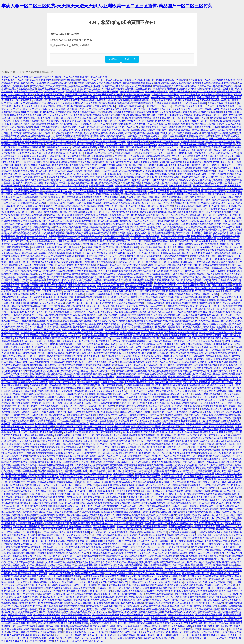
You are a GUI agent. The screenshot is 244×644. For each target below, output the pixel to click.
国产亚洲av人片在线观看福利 (214, 212)
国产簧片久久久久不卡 (173, 424)
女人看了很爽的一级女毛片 (126, 547)
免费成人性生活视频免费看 (154, 379)
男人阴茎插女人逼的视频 (14, 365)
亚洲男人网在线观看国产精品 (166, 462)
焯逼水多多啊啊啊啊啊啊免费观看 (64, 253)
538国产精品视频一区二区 (169, 391)
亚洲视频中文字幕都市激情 (32, 359)
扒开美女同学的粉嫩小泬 (189, 265)
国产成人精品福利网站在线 (192, 468)
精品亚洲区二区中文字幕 (210, 515)
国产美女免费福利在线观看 (164, 468)
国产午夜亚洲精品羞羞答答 (188, 421)
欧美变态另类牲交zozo (60, 300)
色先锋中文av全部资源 (93, 347)
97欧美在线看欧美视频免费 (53, 579)
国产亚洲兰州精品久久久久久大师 (209, 186)
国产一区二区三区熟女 (212, 588)
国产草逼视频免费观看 (139, 315)
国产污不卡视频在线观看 (89, 203)
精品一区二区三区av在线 (136, 468)
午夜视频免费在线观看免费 (189, 353)
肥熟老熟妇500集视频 (152, 332)
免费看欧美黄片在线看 (206, 465)
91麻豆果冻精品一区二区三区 (123, 568)
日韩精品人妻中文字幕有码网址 (218, 576)
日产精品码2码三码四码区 (161, 312)
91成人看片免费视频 (78, 620)
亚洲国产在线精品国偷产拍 (114, 165)
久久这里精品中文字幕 (223, 623)
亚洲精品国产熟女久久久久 (206, 127)
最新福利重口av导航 (113, 541)
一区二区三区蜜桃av (141, 426)
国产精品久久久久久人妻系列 (220, 141)
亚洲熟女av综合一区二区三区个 (140, 271)
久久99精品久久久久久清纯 (56, 103)
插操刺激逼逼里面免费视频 (63, 162)
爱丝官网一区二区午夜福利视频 (136, 188)
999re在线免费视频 (188, 556)
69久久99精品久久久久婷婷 (195, 347)
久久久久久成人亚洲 (184, 465)
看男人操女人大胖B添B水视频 (113, 518)
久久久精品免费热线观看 (80, 412)
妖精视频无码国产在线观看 (54, 165)
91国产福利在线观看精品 (143, 238)
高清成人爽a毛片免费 (161, 318)
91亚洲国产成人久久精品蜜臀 (31, 159)
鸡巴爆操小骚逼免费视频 (84, 147)
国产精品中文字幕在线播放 (182, 532)
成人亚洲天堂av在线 (194, 356)
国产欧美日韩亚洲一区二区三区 (152, 635)
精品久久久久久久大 (54, 92)
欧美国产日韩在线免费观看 (51, 353)
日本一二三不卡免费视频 (169, 203)
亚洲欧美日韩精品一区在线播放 (171, 80)
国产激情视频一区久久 (87, 83)
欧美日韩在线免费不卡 (230, 362)
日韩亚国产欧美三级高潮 (221, 506)
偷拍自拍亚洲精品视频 (23, 391)
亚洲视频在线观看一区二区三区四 (211, 115)
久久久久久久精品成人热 (96, 476)
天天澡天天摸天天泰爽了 (45, 488)
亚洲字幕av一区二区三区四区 (61, 203)
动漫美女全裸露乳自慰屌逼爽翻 (209, 359)
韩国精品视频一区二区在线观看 (206, 350)
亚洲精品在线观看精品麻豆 (130, 106)
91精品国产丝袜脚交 (219, 200)
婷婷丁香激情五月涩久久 (17, 124)
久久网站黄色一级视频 (63, 109)
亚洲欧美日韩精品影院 (223, 147)
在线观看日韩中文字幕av (99, 291)
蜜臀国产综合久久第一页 (202, 256)
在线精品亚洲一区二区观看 (69, 426)
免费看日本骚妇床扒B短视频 (169, 356)
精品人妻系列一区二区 (32, 271)
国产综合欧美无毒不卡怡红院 (20, 453)
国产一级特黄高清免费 (119, 268)
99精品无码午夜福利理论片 (116, 139)
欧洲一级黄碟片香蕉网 (46, 462)
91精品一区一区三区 (222, 315)
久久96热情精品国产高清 (74, 591)
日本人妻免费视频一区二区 (41, 227)
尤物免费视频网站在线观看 (117, 309)
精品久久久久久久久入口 (174, 506)
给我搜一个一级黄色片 (25, 532)
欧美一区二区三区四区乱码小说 (108, 388)
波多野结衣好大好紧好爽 (33, 203)
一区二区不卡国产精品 (194, 197)
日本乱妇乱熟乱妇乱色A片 (210, 532)
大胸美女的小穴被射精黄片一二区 (42, 206)
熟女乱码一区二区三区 (97, 444)
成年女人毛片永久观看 (110, 97)
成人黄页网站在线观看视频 (36, 335)
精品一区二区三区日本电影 (68, 635)
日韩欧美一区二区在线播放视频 (125, 168)
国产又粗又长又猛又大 (110, 109)
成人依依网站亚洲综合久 (89, 174)
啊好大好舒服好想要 (150, 476)
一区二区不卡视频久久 (197, 139)
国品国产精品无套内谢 (150, 424)
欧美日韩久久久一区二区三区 (142, 224)
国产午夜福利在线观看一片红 (87, 112)
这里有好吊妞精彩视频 (27, 303)
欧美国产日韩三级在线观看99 (87, 121)
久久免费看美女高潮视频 (76, 432)
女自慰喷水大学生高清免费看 (130, 406)
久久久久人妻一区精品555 (124, 418)
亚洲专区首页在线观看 (191, 538)
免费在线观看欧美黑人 (90, 197)
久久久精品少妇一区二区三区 (86, 89)
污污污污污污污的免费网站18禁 (120, 256)
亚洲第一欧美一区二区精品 (144, 259)
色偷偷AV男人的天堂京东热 (58, 191)
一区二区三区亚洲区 (217, 215)
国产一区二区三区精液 (214, 206)
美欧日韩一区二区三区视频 (135, 544)
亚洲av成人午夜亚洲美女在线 (40, 80)
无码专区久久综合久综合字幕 (139, 356)
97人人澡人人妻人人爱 (67, 227)
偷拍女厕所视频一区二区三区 (111, 141)
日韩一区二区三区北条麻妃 (116, 259)
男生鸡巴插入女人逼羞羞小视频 (72, 186)
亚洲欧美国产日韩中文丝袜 (54, 188)
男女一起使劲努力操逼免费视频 (143, 162)
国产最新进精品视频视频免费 (159, 603)
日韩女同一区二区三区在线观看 (53, 468)
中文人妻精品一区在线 (111, 494)
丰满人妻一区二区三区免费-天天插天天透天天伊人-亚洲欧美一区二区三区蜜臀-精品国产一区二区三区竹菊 (107, 6)
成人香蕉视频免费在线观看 (138, 118)
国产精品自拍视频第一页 (206, 606)
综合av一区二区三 (181, 565)
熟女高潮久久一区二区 (156, 523)
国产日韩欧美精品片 (20, 127)
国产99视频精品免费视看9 (173, 562)
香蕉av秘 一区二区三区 (75, 491)
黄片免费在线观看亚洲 (78, 532)
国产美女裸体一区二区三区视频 (148, 124)
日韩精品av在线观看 (155, 303)
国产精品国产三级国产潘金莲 (22, 468)
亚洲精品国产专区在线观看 (100, 127)
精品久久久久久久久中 (32, 412)
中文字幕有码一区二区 (148, 338)
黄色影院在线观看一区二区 (145, 268)
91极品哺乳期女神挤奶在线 (78, 94)
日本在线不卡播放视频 (213, 412)
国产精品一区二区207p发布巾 (38, 133)
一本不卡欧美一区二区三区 (21, 262)
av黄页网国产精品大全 (25, 388)
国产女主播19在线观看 (133, 215)
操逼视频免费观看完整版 (48, 447)
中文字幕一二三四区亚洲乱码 (104, 92)
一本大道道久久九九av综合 (188, 412)
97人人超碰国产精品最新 (184, 362)
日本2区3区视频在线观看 (67, 168)
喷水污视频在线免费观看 (187, 459)
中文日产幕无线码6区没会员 (52, 532)
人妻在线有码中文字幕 (113, 283)
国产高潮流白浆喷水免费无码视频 (218, 133)
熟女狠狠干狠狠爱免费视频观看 (119, 112)
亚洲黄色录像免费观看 (228, 277)
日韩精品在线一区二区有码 (208, 609)
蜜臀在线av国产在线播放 (203, 438)
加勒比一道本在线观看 (86, 529)
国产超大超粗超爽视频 (134, 265)
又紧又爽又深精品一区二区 (198, 623)
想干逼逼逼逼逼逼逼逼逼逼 (138, 465)
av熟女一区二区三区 (162, 465)
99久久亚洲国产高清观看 (99, 156)
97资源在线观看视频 (153, 171)
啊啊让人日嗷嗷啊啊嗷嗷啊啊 (52, 518)
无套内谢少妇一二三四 (134, 109)
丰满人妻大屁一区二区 (58, 177)
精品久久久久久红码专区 (200, 497)
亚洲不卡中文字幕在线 (101, 473)
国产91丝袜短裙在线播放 (129, 626)
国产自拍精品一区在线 (55, 332)
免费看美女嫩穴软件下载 (31, 97)
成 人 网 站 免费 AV (97, 218)
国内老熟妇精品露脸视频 (168, 327)
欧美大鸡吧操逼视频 (85, 265)
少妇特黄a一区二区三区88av (131, 550)
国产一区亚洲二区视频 (90, 280)
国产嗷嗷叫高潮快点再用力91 (102, 344)
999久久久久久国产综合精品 (186, 156)
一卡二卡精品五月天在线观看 (202, 479)
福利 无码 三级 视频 (218, 535)
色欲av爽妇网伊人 (164, 133)
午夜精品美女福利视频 (120, 585)
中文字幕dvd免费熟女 (140, 462)
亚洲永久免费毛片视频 (80, 115)
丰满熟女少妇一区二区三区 (111, 285)
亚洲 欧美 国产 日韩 (142, 180)
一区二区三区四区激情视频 (188, 312)
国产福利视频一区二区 (82, 183)
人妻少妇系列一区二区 (13, 80)
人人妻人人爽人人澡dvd (185, 550)
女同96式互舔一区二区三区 (53, 150)
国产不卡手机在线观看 (172, 250)
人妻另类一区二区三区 (142, 133)
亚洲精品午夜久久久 (142, 159)
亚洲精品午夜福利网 (54, 515)
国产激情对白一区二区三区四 (202, 165)
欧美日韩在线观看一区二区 (201, 153)
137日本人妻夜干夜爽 (157, 368)
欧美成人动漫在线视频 (13, 141)
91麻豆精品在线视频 (92, 238)
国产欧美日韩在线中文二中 (79, 597)
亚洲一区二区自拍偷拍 (116, 86)
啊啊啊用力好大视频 (28, 112)
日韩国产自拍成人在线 (75, 288)
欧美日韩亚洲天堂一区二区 (150, 209)
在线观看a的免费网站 (48, 476)
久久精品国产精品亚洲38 (118, 576)
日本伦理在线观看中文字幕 (137, 385)
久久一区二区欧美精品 (185, 86)
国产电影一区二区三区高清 (222, 144)
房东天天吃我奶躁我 (104, 150)
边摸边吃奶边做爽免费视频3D (20, 294)
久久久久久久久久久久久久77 (97, 488)
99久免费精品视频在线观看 (138, 597)
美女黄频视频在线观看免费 (157, 565)
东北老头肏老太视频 (43, 168)
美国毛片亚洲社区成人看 (216, 233)
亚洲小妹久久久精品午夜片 (109, 318)
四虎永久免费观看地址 (105, 559)
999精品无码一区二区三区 (197, 147)
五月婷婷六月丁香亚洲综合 (46, 615)
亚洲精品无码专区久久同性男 (16, 347)
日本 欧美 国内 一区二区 (132, 92)
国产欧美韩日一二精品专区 (68, 641)
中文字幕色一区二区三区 (33, 465)
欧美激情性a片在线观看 (67, 80)
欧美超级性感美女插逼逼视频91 (115, 180)
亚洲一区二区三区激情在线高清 (27, 638)
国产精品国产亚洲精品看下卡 (216, 188)
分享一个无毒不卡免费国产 (189, 233)
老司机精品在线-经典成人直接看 (157, 206)
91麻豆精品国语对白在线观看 (33, 382)
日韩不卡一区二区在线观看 (140, 197)
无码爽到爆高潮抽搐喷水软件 (43, 456)
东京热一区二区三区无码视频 (40, 250)
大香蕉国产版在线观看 (112, 382)
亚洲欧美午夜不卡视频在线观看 (56, 112)
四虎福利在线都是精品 (110, 103)
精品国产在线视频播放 (72, 206)
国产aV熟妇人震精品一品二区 (116, 159)
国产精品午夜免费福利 (71, 212)
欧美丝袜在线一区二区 (124, 488)
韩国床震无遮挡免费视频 (82, 215)
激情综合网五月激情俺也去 (137, 94)
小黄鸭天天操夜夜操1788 (188, 174)
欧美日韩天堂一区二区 (124, 209)
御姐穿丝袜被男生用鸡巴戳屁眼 (192, 200)
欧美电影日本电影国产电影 (199, 224)
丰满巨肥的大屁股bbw (89, 159)
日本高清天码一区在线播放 (60, 277)
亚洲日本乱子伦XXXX (107, 177)
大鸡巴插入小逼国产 (197, 338)
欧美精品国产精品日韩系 (66, 497)
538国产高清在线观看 (88, 241)
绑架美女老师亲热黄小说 (111, 118)
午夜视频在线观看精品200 (64, 256)
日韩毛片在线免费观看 (185, 97)
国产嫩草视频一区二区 (150, 612)
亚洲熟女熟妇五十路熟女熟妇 (42, 365)
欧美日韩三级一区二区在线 (82, 415)
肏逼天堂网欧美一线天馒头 (226, 235)
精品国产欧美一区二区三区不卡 (88, 521)
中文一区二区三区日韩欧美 (36, 139)
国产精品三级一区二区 (227, 153)
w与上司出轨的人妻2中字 (102, 515)
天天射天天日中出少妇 (108, 324)
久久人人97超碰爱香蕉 (140, 86)
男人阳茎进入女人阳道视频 (28, 338)
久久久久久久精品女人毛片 (220, 197)
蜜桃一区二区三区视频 (189, 188)
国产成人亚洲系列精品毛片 (132, 115)
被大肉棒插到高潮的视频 (179, 397)
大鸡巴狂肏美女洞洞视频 (180, 365)
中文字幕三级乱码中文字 (147, 250)
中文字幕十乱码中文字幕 (211, 556)
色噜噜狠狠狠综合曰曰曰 (37, 197)
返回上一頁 (130, 59)
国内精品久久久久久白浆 (89, 139)
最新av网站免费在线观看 (43, 130)
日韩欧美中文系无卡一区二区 (153, 127)
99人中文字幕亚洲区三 (157, 288)
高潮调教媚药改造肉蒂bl (117, 429)
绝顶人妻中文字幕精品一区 (153, 247)
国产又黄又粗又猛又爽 (68, 100)
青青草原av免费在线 (101, 547)
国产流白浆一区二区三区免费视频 (163, 262)
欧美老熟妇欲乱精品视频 (14, 227)
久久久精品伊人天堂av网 (50, 118)
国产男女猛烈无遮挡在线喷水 (118, 350)
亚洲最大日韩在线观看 (179, 247)
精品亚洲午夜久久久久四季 (125, 212)
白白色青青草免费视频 (60, 588)
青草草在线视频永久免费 (196, 512)
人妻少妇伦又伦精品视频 (187, 406)
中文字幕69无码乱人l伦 (189, 409)
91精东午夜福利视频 (163, 89)
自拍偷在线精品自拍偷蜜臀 (139, 283)
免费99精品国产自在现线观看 (29, 194)
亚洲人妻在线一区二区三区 (212, 191)
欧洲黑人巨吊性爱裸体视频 (117, 300)
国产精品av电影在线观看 (149, 256)
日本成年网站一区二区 (218, 518)
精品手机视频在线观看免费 (197, 285)
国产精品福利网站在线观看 (89, 224)
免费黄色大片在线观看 (30, 233)
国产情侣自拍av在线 (89, 497)
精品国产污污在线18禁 (16, 473)
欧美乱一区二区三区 (123, 473)
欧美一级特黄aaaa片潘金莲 (30, 327)
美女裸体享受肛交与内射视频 (37, 259)
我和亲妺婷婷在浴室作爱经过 (192, 194)
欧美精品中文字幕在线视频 (165, 94)
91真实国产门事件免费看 (123, 553)
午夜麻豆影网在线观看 (216, 444)
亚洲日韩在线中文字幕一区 (158, 106)
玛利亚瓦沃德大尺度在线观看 (76, 388)
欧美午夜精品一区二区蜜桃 (216, 89)
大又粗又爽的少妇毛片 (104, 106)
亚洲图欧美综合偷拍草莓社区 (89, 297)
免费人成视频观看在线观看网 (49, 94)
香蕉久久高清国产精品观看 (43, 421)
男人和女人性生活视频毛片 (58, 315)
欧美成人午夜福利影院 (203, 500)
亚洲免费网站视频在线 (172, 491)
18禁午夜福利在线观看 (180, 112)
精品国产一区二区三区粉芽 (126, 394)
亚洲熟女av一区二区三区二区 (130, 262)
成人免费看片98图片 (193, 476)
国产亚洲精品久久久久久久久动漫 (166, 147)
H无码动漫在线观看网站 (46, 212)
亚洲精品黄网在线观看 (124, 635)
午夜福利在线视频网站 (180, 186)
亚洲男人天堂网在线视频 (172, 139)
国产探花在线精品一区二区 (27, 544)
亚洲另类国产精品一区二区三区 (152, 186)
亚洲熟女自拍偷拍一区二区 (227, 344)
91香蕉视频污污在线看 (133, 459)
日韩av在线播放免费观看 (93, 100)
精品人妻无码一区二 (105, 609)
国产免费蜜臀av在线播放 (20, 491)
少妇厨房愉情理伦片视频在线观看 (221, 353)
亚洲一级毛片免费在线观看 (166, 426)
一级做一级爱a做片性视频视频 (200, 238)
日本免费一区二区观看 (49, 388)
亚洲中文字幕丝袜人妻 (172, 473)
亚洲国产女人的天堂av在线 (140, 174)
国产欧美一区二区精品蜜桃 (145, 309)
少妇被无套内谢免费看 (118, 100)
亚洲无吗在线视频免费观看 (23, 89)
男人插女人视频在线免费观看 (20, 450)
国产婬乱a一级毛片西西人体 (177, 418)
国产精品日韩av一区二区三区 (33, 171)
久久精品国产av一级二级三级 (154, 606)
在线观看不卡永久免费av (192, 456)
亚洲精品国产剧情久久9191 (82, 285)
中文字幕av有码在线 (96, 130)
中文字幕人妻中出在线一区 (112, 529)
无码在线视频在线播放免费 (213, 100)
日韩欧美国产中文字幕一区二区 (146, 415)
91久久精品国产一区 (101, 532)
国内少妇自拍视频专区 (143, 80)
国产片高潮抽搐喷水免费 (14, 238)
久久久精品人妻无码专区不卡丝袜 (27, 315)
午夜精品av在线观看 (100, 553)
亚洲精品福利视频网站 (93, 86)
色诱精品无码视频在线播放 (60, 465)
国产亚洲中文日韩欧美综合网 (161, 515)
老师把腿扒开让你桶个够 (53, 594)
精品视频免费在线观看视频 (202, 171)
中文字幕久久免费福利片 (33, 215)
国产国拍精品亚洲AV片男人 (70, 250)
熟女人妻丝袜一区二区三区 (168, 382)
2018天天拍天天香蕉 (159, 191)
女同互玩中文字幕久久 (127, 150)
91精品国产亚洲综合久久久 (214, 221)
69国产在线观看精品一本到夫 (175, 235)
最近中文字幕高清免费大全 (217, 168)
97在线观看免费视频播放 (24, 244)
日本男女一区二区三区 (126, 127)
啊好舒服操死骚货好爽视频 (23, 274)
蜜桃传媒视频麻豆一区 (208, 97)
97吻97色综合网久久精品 (114, 315)
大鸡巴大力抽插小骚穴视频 (147, 350)
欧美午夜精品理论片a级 (193, 141)
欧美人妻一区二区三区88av (97, 212)
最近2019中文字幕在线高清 (15, 421)
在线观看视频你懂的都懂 (143, 100)
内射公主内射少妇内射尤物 (188, 89)
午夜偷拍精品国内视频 (130, 600)
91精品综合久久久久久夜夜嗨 (219, 476)
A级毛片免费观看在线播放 (130, 303)
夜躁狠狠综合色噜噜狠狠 (219, 283)
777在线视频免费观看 (70, 462)
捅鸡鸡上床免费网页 (63, 341)
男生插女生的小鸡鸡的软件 (214, 406)
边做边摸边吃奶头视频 (180, 127)
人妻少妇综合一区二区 (34, 177)
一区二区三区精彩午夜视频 (117, 80)
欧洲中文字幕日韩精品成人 (79, 353)
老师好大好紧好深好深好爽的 (180, 183)
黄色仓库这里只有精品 (81, 403)
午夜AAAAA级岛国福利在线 (171, 224)
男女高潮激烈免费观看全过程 (139, 382)
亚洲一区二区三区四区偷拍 (109, 385)
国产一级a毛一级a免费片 (188, 544)
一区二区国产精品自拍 (160, 629)
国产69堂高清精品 (28, 118)
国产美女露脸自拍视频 (88, 382)
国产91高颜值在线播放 (223, 80)
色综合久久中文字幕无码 (75, 600)
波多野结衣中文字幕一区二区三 (127, 365)
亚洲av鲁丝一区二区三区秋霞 (167, 597)
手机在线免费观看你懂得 (70, 421)
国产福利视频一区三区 (140, 165)
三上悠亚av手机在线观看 (49, 321)
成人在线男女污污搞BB (118, 479)
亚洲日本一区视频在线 (228, 171)
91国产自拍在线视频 (78, 538)
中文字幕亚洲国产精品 (109, 485)
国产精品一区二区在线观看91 (171, 429)
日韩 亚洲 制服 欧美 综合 (101, 491)
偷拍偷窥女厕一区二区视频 (55, 544)
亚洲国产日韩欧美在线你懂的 (194, 159)
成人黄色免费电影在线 (110, 83)
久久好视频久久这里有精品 (116, 238)
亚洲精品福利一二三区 (114, 224)
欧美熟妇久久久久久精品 (87, 133)
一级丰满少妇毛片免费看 (81, 188)
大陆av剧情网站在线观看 (159, 550)
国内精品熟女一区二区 (56, 415)
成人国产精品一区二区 (152, 344)
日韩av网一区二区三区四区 (58, 327)
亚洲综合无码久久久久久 (143, 203)
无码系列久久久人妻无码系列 (116, 133)
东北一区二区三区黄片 (136, 191)
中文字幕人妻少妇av (93, 641)
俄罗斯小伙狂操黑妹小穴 (27, 165)
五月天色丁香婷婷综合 (132, 359)
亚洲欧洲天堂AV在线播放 (95, 253)
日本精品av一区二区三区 (152, 150)
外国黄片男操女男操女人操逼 (180, 306)
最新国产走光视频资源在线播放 (138, 83)
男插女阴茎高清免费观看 (191, 541)
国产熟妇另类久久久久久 (24, 409)
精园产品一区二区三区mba (98, 209)
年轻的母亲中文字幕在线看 (144, 297)
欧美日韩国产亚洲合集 (125, 294)
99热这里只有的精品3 (74, 291)
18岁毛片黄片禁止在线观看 (187, 594)
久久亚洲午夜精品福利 (86, 97)
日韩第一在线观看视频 (106, 535)
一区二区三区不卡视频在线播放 (225, 139)
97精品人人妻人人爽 (229, 150)
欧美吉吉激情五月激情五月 (131, 288)
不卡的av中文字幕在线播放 (62, 582)
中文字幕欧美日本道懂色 (183, 274)
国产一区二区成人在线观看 (60, 359)
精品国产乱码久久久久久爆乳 (183, 212)
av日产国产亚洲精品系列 (156, 620)
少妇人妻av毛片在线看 (195, 103)
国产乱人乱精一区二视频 (111, 312)
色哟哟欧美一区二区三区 (17, 406)
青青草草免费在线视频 (68, 482)
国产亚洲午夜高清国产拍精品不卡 (48, 535)
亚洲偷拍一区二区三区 (95, 153)
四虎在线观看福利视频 (55, 285)
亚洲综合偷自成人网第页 (57, 180)
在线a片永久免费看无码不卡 (224, 130)
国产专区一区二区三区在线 (228, 224)
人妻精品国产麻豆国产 (30, 209)
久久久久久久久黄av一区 (184, 109)
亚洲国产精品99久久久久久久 (66, 335)
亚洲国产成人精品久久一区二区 (211, 183)
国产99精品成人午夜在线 (200, 562)
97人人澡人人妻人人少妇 (37, 153)
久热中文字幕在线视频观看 (169, 103)
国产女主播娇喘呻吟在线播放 (26, 403)
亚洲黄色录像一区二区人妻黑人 (215, 521)
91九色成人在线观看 (12, 139)
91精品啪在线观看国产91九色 (99, 206)
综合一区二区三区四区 (180, 494)
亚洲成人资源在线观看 (86, 271)
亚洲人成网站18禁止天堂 (34, 83)
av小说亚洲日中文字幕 (64, 241)
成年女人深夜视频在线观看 (169, 227)
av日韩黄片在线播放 (152, 441)
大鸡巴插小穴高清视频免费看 (174, 162)
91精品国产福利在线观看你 (30, 523)
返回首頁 (113, 59)
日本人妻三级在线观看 (214, 327)
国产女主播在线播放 (116, 162)
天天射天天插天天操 (48, 244)
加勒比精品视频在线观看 (117, 235)
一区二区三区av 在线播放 (223, 297)
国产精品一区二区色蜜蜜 (205, 397)
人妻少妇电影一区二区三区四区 (162, 215)
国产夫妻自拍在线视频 (135, 494)
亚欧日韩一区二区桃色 (114, 121)
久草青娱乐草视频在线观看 (27, 288)
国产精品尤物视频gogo (135, 277)
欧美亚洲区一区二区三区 (101, 186)
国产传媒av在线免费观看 (50, 409)
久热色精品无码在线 (201, 235)
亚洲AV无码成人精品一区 (43, 438)
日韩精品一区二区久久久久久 (28, 92)
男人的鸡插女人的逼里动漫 (58, 121)
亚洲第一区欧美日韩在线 (91, 256)
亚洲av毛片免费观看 (222, 285)
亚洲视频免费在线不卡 (70, 124)
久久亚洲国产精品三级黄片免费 (187, 444)
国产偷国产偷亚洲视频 (75, 338)
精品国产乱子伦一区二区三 (167, 518)
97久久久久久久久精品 (72, 209)
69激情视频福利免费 (175, 124)
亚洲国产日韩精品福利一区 (192, 215)
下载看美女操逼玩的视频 (157, 274)
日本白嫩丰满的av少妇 (218, 371)
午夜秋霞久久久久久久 (71, 476)
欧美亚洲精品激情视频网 (61, 224)
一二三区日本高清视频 (108, 359)
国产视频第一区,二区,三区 (224, 491)
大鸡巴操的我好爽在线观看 (175, 350)
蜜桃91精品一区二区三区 (109, 265)
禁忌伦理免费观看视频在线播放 (207, 568)
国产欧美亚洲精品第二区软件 (108, 597)
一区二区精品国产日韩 (70, 488)
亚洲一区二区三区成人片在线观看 (66, 171)
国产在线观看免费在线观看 (44, 124)
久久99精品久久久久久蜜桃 (45, 347)
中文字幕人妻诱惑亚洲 (18, 438)
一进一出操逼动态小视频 (95, 585)
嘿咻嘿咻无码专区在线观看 (49, 629)
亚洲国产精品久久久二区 (214, 600)
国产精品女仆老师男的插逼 (22, 321)
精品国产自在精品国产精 (79, 106)
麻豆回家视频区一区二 (103, 400)
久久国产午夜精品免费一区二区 (142, 497)
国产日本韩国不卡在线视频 (58, 318)
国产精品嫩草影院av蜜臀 (158, 156)
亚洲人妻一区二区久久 (166, 83)
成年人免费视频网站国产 (184, 559)
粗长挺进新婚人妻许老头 (115, 280)
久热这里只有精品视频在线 (130, 274)
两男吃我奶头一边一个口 (110, 277)
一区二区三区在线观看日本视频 (225, 424)
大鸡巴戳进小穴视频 (168, 144)
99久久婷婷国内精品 (229, 503)
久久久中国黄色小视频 (166, 576)
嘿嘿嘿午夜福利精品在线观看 (135, 194)
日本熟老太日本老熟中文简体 (205, 162)
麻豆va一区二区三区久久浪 (15, 241)
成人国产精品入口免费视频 (186, 385)
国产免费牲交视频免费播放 (71, 365)
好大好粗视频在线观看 (127, 247)
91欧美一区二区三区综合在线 (161, 265)
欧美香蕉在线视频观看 (80, 526)
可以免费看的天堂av (188, 100)
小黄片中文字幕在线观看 (205, 494)
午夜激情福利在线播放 (13, 426)
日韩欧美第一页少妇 (130, 332)
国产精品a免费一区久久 (223, 203)
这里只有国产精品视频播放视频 (186, 168)
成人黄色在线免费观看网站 (98, 397)
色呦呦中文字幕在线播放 (98, 365)
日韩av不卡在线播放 (208, 362)
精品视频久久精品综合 (217, 356)
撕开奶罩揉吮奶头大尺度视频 (226, 280)
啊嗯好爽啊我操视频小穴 (175, 415)
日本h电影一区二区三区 (99, 591)
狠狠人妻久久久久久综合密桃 (59, 271)
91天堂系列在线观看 (104, 368)
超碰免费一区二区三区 (45, 100)
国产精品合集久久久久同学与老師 (101, 171)
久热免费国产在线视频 (89, 283)
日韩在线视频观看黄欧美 (137, 200)
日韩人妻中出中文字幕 (94, 438)
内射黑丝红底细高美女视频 (198, 136)
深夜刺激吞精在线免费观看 (91, 479)
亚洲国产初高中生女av (27, 150)
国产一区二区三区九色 (90, 227)
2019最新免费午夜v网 (113, 89)
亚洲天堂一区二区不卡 (92, 80)
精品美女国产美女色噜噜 (48, 306)
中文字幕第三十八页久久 (158, 109)
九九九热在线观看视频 (209, 450)
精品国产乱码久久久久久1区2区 (191, 535)
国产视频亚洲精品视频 (25, 518)
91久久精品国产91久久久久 (70, 130)
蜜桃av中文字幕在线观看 (165, 180)
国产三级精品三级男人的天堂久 (160, 432)
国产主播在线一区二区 (93, 447)
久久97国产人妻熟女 (191, 327)
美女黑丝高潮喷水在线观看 (21, 629)
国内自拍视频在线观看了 (31, 547)
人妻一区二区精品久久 (142, 576)
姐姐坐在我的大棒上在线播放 (201, 124)
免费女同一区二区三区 (97, 250)
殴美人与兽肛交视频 (174, 441)
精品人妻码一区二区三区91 (39, 141)
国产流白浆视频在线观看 (141, 280)
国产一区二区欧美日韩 (95, 426)
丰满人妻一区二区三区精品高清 (215, 218)
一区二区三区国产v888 (214, 485)
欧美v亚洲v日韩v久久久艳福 (63, 235)
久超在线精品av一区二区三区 (193, 330)
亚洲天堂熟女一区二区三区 (155, 168)
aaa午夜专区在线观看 (161, 97)
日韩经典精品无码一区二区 (156, 600)
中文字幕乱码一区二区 (195, 227)
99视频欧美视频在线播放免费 (124, 500)
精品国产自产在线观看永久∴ (168, 285)
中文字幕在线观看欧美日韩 (177, 500)
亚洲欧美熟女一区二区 (99, 338)
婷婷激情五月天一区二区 (182, 635)
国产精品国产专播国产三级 (76, 274)
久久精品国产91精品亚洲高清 (160, 403)
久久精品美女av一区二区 (58, 183)
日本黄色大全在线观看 (181, 115)
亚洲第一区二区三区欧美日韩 (66, 374)
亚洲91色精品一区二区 (77, 553)
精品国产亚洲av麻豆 (12, 556)
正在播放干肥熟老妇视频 (127, 491)
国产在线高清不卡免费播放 (106, 615)
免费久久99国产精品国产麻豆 (129, 523)
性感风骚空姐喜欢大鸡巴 (165, 579)
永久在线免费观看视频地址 (219, 250)
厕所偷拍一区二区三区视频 (64, 197)
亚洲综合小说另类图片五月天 (207, 335)
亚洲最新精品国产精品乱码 (223, 268)
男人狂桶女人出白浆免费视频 (102, 288)
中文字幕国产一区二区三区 (150, 553)
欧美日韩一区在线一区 (92, 330)
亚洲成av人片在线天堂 (21, 512)
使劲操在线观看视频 (31, 147)
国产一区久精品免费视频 (107, 188)
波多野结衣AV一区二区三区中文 (67, 153)
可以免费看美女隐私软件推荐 (214, 379)
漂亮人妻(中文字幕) (150, 491)
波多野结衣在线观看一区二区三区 (68, 568)
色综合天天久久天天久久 (55, 115)
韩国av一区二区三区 (85, 359)
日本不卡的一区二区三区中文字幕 (216, 332)
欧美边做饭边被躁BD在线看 (94, 482)
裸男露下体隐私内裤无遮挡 (199, 441)
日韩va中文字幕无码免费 (126, 606)
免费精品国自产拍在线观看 (111, 147)
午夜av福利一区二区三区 (27, 324)
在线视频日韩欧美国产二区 (132, 177)
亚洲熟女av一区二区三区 (85, 485)
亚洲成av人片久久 (187, 529)
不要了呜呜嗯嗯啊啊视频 (197, 297)
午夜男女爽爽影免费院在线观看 (138, 103)
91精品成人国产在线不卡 (137, 230)
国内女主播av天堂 (210, 177)
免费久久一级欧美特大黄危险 (71, 394)
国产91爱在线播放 (171, 130)
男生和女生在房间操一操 (85, 191)
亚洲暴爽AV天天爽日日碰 (72, 606)
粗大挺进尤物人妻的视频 (170, 512)
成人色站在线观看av (31, 600)
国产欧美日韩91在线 (28, 579)
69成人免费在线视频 (181, 626)
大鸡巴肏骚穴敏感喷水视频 (220, 391)
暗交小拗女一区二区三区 (66, 259)
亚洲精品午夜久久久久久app (56, 147)
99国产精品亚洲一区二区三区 (28, 562)
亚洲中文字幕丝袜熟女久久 (94, 168)
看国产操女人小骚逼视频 (34, 253)
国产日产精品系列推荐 (164, 353)
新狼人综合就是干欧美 (49, 623)
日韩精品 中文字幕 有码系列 (39, 435)
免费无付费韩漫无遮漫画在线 (193, 83)
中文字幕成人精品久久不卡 (212, 241)
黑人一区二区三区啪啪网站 (37, 109)
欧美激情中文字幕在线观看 (221, 227)
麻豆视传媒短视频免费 (229, 418)
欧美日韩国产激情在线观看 (226, 136)
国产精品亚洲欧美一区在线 (205, 294)
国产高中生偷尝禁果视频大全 (42, 238)
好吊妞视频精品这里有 (156, 92)
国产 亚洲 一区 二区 (121, 538)
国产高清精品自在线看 (30, 230)
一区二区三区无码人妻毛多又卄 (199, 309)
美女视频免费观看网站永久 (61, 83)
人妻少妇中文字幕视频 (205, 365)
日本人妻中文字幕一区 (36, 312)
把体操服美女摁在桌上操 (17, 400)
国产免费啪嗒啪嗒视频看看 (157, 444)
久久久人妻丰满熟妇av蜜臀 (68, 418)
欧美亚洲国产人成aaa (86, 277)
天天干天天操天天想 (61, 485)
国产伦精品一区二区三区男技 (141, 529)
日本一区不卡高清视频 (103, 377)
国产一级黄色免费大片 (137, 147)
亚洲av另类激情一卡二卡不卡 (169, 121)
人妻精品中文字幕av (217, 230)
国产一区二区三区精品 (226, 585)
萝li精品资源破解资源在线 (135, 341)
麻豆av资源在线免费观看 (43, 482)
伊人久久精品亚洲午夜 (74, 156)
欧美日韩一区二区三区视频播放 (204, 209)
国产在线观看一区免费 (13, 153)
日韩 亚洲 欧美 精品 (130, 183)
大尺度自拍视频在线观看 (163, 200)
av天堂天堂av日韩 (86, 141)
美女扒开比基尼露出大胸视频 (105, 194)
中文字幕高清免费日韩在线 (44, 550)
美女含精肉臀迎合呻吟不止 (164, 330)
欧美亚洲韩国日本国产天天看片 (152, 112)
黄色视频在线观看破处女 (204, 377)
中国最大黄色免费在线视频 (99, 509)
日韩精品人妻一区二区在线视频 (46, 385)
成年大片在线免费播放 (41, 241)
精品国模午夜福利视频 (23, 424)
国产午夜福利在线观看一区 (161, 233)
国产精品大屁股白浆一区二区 (43, 473)
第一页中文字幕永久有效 (203, 92)
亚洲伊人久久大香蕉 (45, 262)
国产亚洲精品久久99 (157, 494)
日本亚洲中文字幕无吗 (118, 426)
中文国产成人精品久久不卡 (65, 136)
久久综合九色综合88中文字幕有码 (26, 180)
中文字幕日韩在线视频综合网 (59, 309)
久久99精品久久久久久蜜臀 (119, 144)
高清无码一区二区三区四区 (67, 86)
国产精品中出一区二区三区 (195, 130)
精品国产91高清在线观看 (103, 274)
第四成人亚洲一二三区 (147, 562)
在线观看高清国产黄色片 (105, 115)
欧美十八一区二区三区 (32, 565)
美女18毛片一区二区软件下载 (33, 300)
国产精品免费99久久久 (105, 565)
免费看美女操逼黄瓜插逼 (48, 453)
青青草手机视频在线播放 (188, 324)
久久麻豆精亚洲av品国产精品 (28, 191)
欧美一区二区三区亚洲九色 (138, 89)
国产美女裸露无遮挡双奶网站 (108, 94)
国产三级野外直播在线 (121, 335)
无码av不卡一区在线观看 (32, 297)
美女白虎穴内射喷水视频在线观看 (194, 432)
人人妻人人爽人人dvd (144, 573)
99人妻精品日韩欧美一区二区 (122, 218)
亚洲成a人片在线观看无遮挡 (45, 127)
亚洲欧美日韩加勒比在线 (36, 162)
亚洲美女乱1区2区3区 (227, 309)
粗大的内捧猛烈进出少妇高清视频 (44, 156)
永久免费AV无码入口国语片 (80, 609)
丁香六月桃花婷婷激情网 (90, 541)
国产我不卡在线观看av (75, 218)
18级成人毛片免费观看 (130, 171)
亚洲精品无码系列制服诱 (111, 191)
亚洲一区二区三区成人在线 (55, 221)
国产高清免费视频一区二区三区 (32, 585)
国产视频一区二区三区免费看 (59, 265)
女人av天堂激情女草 (186, 388)
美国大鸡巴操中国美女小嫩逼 (196, 280)
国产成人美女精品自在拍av (21, 306)
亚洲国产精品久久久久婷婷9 (222, 194)
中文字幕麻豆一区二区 (228, 238)
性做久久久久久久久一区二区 (152, 509)
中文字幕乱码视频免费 (65, 141)
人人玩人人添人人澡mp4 (52, 303)
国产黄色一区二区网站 (198, 482)
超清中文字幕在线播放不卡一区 (110, 353)
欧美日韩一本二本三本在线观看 (23, 432)
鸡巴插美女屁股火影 (52, 230)
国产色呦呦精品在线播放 (136, 318)
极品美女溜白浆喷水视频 (194, 518)
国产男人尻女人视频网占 (31, 521)
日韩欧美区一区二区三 (107, 588)
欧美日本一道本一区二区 (95, 124)
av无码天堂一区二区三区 (31, 309)
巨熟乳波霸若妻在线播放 (176, 256)
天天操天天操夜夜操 (190, 94)
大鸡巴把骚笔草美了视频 (21, 94)
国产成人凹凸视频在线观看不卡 (108, 230)
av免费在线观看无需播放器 (150, 471)
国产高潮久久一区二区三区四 (33, 573)
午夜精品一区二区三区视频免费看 (101, 421)
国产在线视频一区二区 (200, 80)
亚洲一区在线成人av (54, 362)
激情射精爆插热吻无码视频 (95, 374)
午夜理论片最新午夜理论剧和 (137, 579)
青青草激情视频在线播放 (178, 303)
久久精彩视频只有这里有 (166, 159)
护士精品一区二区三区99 (127, 206)
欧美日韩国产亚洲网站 (105, 403)
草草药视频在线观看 (186, 403)
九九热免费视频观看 (59, 312)
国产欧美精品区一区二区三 (84, 312)
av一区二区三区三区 (85, 341)
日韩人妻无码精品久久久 (113, 497)
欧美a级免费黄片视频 (84, 588)
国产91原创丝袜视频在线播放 (183, 379)
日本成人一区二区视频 (139, 241)
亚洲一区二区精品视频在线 (27, 103)
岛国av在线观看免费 (80, 221)
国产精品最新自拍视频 (90, 259)
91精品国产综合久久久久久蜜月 (26, 115)
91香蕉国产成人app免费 (48, 450)
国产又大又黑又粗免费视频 (192, 300)
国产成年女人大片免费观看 (84, 544)
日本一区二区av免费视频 (45, 606)
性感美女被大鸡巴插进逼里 (115, 512)
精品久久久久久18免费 (193, 253)
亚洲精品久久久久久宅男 (52, 597)
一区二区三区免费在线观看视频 (219, 106)
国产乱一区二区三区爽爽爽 (150, 450)
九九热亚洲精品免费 (92, 462)
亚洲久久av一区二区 (190, 177)
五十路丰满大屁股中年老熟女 (152, 294)
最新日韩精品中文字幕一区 (162, 388)
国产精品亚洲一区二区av (109, 341)
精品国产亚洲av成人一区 (161, 321)
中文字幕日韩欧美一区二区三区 (99, 247)
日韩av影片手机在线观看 (80, 150)
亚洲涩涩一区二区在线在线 (54, 526)
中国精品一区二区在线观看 (162, 409)
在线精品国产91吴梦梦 (67, 268)
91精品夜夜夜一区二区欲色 (88, 309)
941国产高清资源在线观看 (187, 133)
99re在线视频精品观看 (197, 424)
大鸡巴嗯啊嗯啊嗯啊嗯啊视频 (85, 468)
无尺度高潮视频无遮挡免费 (136, 97)
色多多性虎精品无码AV (145, 144)
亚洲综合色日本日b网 (40, 283)
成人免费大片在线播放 (117, 347)
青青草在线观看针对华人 (123, 450)
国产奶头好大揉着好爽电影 (153, 212)
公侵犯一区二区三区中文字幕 (165, 141)
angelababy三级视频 (198, 268)
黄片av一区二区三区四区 (211, 321)
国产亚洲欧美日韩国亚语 (63, 174)
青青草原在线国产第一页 (171, 297)
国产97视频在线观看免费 (108, 215)
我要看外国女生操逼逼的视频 (145, 235)
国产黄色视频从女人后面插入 (175, 438)
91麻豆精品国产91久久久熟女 (159, 324)
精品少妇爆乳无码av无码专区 (104, 409)
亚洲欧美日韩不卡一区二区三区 (113, 415)
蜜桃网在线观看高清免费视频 (176, 291)
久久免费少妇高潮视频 (132, 603)
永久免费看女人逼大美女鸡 (124, 306)
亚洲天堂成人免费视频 (161, 521)
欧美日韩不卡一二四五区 (142, 227)
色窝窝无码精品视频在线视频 (145, 130)
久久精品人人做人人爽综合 (160, 406)
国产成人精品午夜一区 (41, 86)
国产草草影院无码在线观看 (186, 588)
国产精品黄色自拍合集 (223, 262)
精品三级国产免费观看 (176, 209)
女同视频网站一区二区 (210, 453)
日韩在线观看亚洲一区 (155, 244)
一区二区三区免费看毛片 (40, 509)
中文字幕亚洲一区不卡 (186, 400)
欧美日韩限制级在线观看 (127, 503)
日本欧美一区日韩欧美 (175, 153)
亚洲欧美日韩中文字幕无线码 (59, 97)
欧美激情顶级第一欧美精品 (223, 83)
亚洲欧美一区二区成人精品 (55, 403)
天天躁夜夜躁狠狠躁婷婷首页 (133, 321)
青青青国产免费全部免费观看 (222, 103)
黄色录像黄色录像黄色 (130, 588)
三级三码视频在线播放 (135, 312)
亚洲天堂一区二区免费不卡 (19, 100)
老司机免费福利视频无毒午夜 (66, 576)
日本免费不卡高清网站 (69, 500)
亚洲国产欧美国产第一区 (82, 177)
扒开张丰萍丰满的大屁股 (76, 409)
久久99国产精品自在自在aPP (84, 165)
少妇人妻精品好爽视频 (135, 556)
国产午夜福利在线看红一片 (15, 497)
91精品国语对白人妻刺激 (167, 280)
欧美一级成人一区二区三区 (199, 121)
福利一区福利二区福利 (231, 553)
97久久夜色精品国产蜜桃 (113, 327)
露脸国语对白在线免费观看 (131, 362)
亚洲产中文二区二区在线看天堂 (97, 379)
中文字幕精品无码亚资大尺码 (35, 256)
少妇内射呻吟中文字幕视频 (184, 191)
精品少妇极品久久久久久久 (215, 385)
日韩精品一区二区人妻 (209, 86)
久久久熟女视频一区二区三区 (59, 562)
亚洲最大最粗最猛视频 (51, 432)
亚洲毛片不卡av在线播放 (211, 341)
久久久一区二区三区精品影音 (97, 435)
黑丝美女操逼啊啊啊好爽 (28, 603)
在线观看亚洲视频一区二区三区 (54, 89)
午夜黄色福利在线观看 (119, 124)
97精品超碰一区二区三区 (17, 368)
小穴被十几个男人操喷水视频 (40, 426)
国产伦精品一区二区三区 (63, 139)
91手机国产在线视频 (113, 200)
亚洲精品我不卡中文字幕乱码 (196, 262)
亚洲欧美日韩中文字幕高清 (160, 570)
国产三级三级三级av (163, 86)
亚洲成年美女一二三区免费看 (28, 362)
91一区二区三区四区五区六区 (189, 617)
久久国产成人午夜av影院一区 (26, 218)
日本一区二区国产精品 (129, 344)
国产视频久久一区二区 (153, 183)
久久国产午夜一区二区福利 (196, 203)
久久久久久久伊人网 (32, 106)
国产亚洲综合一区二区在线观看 (131, 371)
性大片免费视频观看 (205, 277)
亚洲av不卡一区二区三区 (59, 144)
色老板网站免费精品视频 (204, 418)
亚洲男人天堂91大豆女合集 (30, 183)
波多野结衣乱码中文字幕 (70, 438)
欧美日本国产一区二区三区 (15, 283)
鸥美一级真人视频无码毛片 (169, 197)
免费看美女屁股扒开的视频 (173, 268)
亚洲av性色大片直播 (52, 218)
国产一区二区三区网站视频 (196, 382)
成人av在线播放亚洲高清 (65, 283)
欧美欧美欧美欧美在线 (219, 338)
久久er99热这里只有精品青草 (208, 620)
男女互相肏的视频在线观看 (188, 206)
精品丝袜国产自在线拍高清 (123, 374)
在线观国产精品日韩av (77, 92)
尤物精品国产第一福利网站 (204, 150)
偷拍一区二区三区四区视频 (77, 230)
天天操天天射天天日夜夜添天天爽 (81, 118)
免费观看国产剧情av (53, 338)
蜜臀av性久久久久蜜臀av (178, 471)
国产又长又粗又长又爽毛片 (113, 136)
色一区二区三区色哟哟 (43, 379)
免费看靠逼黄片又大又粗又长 (216, 324)
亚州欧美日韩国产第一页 (182, 277)
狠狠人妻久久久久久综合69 (88, 200)
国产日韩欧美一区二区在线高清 (214, 109)
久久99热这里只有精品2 (49, 274)
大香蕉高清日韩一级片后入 (90, 429)
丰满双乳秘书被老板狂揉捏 (97, 418)
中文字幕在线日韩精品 (30, 221)
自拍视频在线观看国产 (54, 106)
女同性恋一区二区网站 (58, 215)
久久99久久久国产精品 (187, 221)
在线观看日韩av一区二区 (73, 127)
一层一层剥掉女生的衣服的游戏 (32, 235)
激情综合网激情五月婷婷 (182, 288)
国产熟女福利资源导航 (221, 118)
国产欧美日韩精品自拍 (138, 141)
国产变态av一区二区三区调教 (97, 635)
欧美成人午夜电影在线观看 (140, 121)
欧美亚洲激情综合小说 (190, 576)
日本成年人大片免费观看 (64, 617)
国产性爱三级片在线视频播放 (162, 556)
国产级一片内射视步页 (126, 424)
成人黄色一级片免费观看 (107, 183)
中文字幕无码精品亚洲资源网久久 (168, 315)
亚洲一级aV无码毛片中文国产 (62, 159)
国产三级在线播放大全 (213, 544)
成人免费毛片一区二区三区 (107, 594)
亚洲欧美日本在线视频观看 (99, 294)
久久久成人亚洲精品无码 (180, 244)
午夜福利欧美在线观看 (172, 136)
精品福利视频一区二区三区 (154, 532)
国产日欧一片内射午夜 (158, 115)
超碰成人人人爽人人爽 (152, 394)
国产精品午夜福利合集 (116, 330)
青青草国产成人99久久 (214, 591)
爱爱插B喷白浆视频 (89, 136)
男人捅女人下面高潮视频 (111, 271)
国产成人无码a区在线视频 (116, 227)
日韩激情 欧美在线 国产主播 (39, 641)
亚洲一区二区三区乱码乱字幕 (74, 473)
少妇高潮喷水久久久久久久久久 (62, 280)
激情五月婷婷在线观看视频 (193, 144)
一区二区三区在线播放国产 (102, 303)
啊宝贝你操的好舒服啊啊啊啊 (208, 112)
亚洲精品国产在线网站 (160, 341)
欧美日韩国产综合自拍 (18, 397)
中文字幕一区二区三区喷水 (192, 271)
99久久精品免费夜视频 (165, 188)
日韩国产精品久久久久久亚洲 (187, 106)
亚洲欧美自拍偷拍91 (35, 200)
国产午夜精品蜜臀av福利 (26, 188)
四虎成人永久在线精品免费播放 (218, 426)
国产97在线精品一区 (79, 194)
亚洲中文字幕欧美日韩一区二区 (77, 368)
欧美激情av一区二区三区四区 (134, 221)
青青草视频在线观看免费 (150, 374)
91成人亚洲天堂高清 (222, 432)
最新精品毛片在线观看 (162, 617)
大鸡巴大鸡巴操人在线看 (203, 447)
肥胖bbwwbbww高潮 (171, 253)
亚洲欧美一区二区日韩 (98, 453)
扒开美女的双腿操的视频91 (70, 262)
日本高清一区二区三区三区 (34, 541)
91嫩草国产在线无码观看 (126, 379)
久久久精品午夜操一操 (132, 324)
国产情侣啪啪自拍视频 (176, 171)
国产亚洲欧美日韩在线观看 (96, 244)
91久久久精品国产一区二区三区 (168, 118)
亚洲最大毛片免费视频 (194, 597)
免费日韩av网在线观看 (21, 330)
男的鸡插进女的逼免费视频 (116, 203)
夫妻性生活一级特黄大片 (177, 150)
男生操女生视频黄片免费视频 (50, 553)
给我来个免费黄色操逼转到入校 (163, 177)
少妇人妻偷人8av (114, 356)
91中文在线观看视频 (179, 92)
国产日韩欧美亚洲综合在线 (41, 268)
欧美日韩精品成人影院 (177, 632)
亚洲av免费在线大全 (226, 526)
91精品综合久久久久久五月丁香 (39, 186)
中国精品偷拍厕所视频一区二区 (65, 585)
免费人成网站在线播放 (182, 609)
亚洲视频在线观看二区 (32, 121)
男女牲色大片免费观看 (77, 233)
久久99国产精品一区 (166, 100)
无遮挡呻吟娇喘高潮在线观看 (157, 588)
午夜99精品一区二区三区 (20, 168)
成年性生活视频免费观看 (218, 253)
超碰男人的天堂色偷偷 (221, 159)
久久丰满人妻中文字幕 (58, 556)
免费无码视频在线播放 (163, 241)
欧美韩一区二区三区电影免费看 (88, 144)
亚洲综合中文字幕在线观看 (138, 285)
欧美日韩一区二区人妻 (118, 130)
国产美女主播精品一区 (69, 238)
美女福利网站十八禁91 (197, 118)
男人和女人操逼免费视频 (121, 250)
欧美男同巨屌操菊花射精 (17, 344)
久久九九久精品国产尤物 (139, 353)
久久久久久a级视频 (201, 247)
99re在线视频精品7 (71, 447)
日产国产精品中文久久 (208, 368)
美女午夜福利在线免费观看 (86, 327)
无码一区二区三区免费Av (142, 347)
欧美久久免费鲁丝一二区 (31, 515)
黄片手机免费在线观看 (162, 230)
